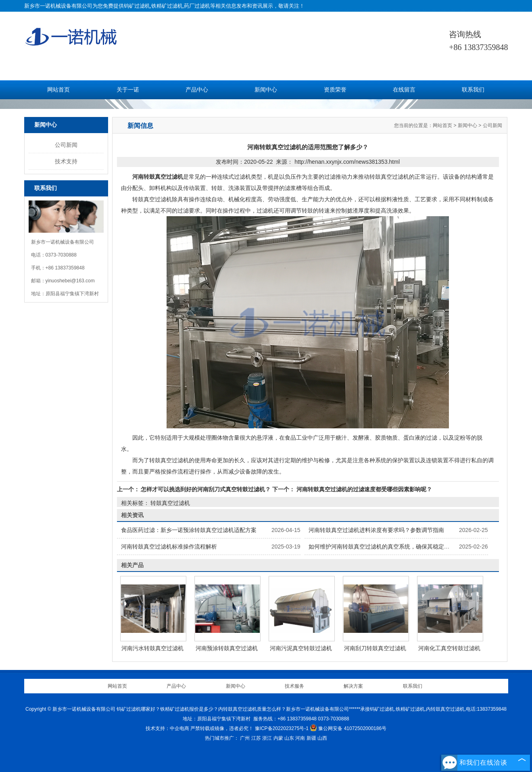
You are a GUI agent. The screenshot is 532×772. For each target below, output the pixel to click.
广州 (245, 738)
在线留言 (404, 90)
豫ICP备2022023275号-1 (282, 728)
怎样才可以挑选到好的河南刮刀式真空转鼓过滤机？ (206, 489)
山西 (322, 738)
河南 (300, 738)
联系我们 (473, 90)
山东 (289, 738)
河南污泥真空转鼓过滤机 (301, 648)
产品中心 (197, 90)
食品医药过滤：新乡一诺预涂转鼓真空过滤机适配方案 (189, 530)
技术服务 (294, 686)
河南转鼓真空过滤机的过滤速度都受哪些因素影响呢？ (363, 489)
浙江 (267, 738)
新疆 (311, 738)
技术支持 (66, 161)
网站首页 (58, 90)
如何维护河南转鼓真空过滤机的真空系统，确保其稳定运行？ (385, 547)
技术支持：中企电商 (167, 728)
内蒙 (278, 738)
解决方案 (353, 686)
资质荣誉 (335, 90)
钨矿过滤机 (137, 6)
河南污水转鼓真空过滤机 (152, 648)
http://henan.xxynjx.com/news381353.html (347, 162)
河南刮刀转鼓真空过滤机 (375, 648)
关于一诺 (128, 90)
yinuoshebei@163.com (70, 281)
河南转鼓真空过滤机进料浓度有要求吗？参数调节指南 (376, 530)
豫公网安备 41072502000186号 (348, 728)
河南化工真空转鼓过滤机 (449, 648)
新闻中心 (266, 90)
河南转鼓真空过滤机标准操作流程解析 (169, 547)
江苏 (256, 738)
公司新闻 (66, 145)
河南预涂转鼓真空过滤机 (227, 648)
